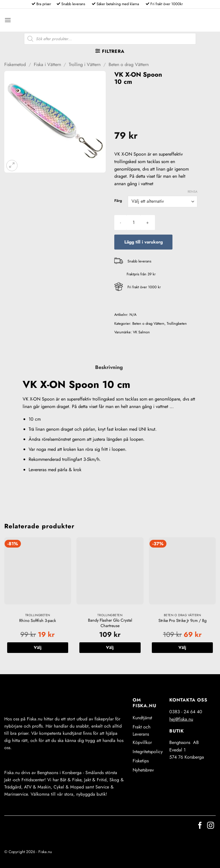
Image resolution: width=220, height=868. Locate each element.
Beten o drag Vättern (129, 64)
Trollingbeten (177, 323)
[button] (8, 20)
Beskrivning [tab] (109, 367)
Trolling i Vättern (85, 64)
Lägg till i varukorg (144, 242)
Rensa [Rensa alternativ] (192, 192)
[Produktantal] (133, 223)
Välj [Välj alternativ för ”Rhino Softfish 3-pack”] (38, 647)
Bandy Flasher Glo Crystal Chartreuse (110, 623)
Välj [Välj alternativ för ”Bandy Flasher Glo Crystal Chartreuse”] (110, 647)
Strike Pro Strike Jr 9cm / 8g (182, 621)
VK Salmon (141, 332)
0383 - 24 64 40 (186, 712)
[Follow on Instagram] (211, 826)
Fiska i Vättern (47, 64)
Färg (118, 201)
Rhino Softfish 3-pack (38, 621)
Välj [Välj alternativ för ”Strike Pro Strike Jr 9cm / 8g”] (182, 647)
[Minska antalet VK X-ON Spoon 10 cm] (120, 223)
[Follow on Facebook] (200, 826)
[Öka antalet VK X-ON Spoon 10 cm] (148, 223)
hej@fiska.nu (181, 719)
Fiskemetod (15, 64)
